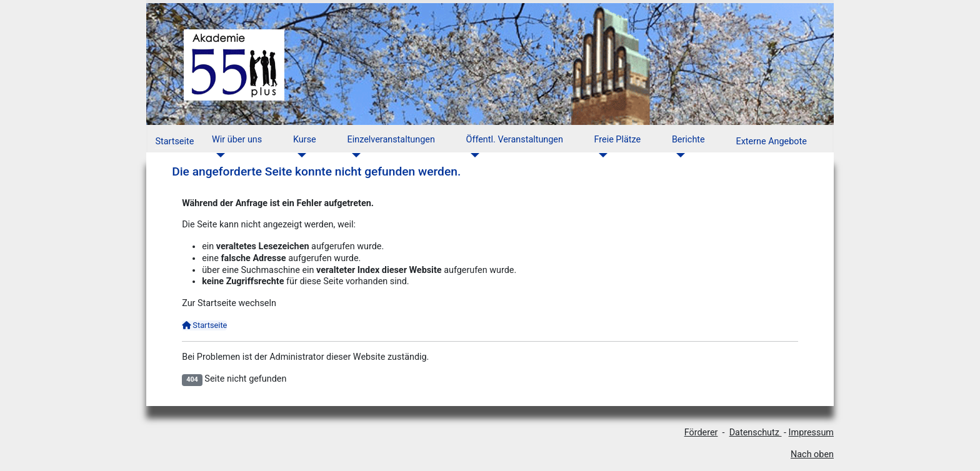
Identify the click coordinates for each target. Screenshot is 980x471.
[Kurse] (300, 155)
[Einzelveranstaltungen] (354, 155)
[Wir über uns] (218, 155)
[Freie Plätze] (601, 155)
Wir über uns (237, 140)
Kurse (305, 140)
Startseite (174, 141)
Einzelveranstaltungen (391, 140)
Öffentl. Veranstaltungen (515, 140)
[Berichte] (678, 155)
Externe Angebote (771, 141)
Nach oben (812, 454)
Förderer (701, 433)
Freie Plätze (618, 140)
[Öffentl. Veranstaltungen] (473, 155)
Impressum (811, 433)
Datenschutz (756, 433)
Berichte (688, 140)
